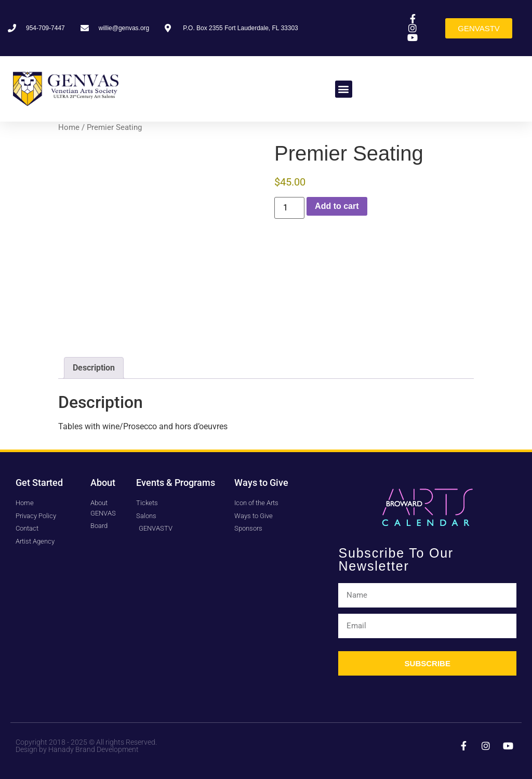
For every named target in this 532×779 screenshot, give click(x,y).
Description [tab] (94, 368)
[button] (344, 89)
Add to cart (337, 206)
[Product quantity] (289, 208)
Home (69, 127)
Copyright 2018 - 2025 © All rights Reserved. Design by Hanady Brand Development (86, 746)
